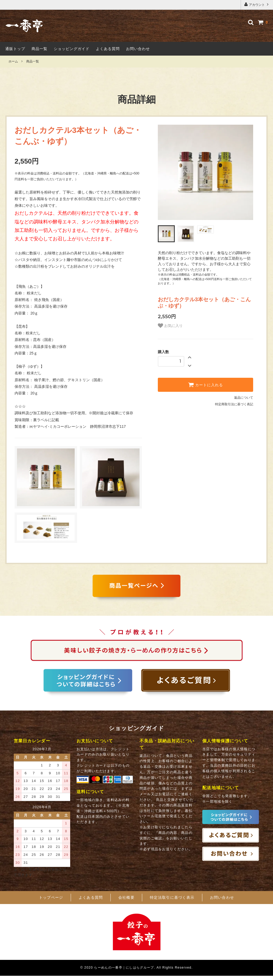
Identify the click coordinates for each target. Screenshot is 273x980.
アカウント (257, 4)
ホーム (13, 61)
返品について (244, 398)
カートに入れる (205, 385)
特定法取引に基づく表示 (172, 902)
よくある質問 (108, 49)
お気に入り (170, 326)
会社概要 (126, 902)
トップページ (51, 902)
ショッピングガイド (72, 49)
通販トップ (15, 49)
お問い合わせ (138, 49)
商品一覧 (39, 49)
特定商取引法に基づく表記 (234, 404)
